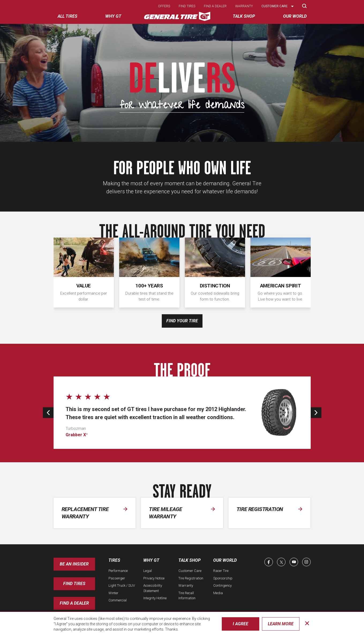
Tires (114, 560)
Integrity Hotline (155, 598)
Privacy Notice (154, 578)
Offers (164, 6)
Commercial (118, 600)
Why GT (151, 560)
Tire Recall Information (187, 596)
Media (218, 593)
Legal (148, 571)
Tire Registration (191, 578)
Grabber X (77, 435)
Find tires (187, 6)
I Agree (241, 624)
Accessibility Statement (153, 588)
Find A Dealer (74, 603)
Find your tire (182, 321)
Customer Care (190, 571)
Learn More (281, 624)
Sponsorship (223, 578)
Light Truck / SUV (122, 585)
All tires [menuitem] (67, 16)
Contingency (222, 585)
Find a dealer (215, 6)
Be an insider (74, 564)
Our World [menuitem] (295, 16)
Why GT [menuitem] (113, 16)
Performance (118, 571)
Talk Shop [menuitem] (244, 16)
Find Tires (74, 584)
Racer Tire (221, 571)
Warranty (244, 6)
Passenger (117, 578)
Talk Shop (189, 560)
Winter (113, 593)
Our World (225, 560)
